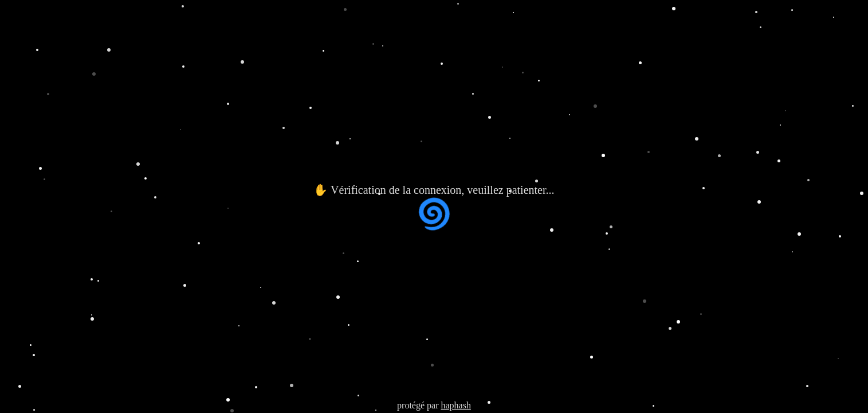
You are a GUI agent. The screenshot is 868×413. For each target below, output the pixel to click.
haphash (455, 405)
